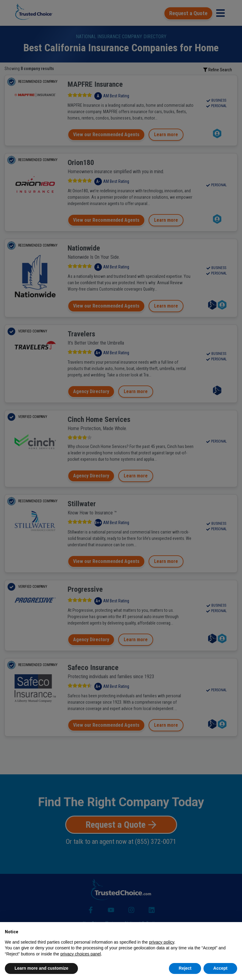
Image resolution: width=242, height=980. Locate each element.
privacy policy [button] (161, 942)
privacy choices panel (81, 954)
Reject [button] (185, 968)
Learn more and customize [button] (41, 968)
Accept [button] (220, 968)
